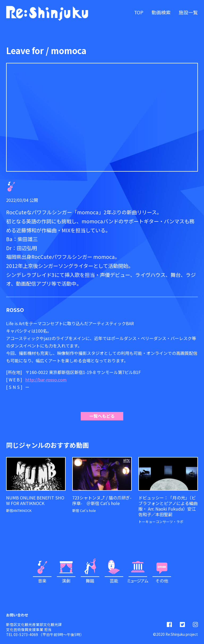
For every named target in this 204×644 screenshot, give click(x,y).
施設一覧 (188, 12)
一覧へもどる (102, 416)
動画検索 (161, 12)
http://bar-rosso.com (46, 380)
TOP (139, 12)
